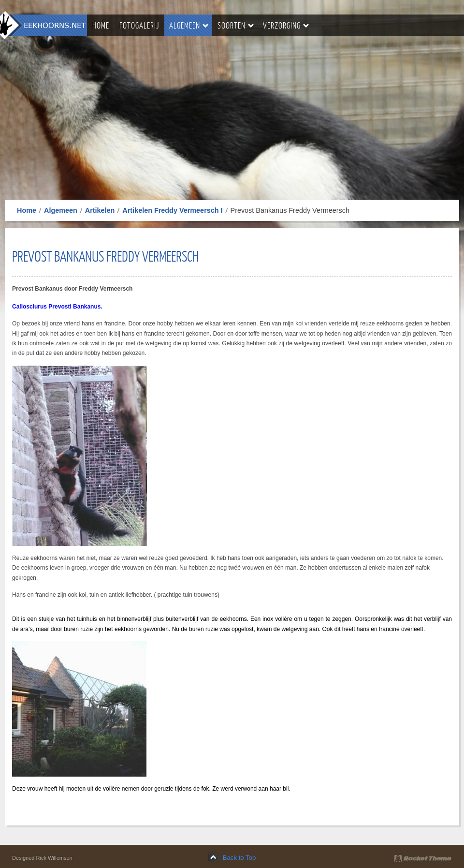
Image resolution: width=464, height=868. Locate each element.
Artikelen (100, 210)
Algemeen (61, 210)
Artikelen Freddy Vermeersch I (172, 210)
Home (27, 210)
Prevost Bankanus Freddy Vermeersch (105, 256)
